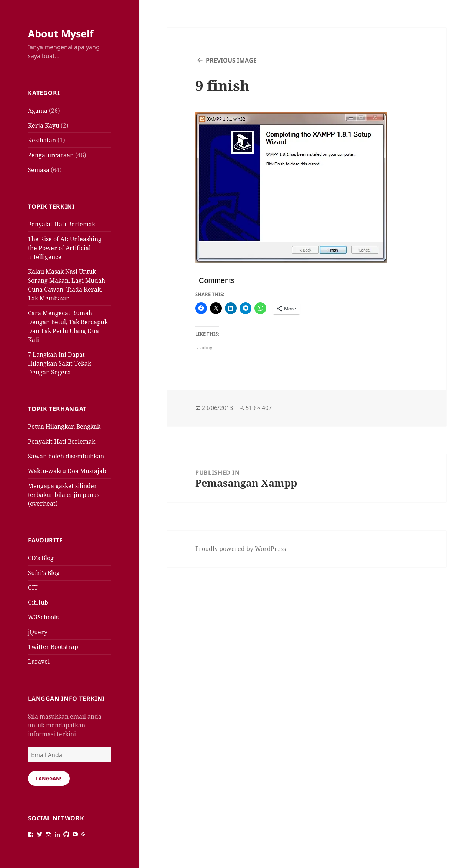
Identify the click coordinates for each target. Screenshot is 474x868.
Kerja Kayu (44, 125)
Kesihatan (42, 140)
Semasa (39, 170)
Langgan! (49, 778)
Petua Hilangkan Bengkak (64, 427)
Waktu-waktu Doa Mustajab (67, 471)
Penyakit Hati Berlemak (61, 224)
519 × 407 (259, 408)
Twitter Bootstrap (53, 647)
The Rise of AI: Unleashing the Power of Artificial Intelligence (65, 248)
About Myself (61, 33)
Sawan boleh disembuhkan (66, 456)
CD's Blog (41, 558)
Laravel (39, 662)
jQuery (38, 632)
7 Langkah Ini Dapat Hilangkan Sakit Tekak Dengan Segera (59, 363)
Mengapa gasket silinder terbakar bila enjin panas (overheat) (64, 495)
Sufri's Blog (44, 573)
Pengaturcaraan (51, 155)
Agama (38, 111)
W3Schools (43, 617)
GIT (33, 588)
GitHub (38, 602)
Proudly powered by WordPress (241, 549)
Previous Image (231, 60)
